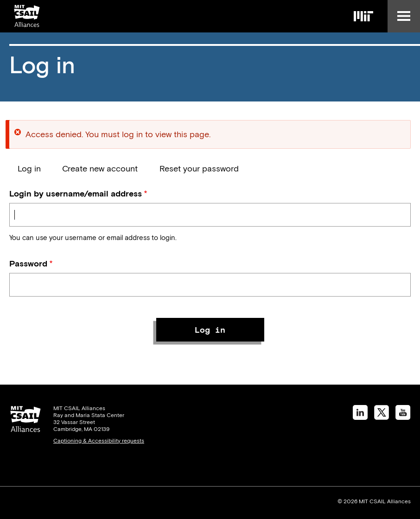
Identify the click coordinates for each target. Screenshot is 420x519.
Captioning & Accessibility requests (99, 441)
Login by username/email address (76, 193)
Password (28, 263)
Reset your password (199, 168)
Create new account (100, 168)
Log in (29, 168)
